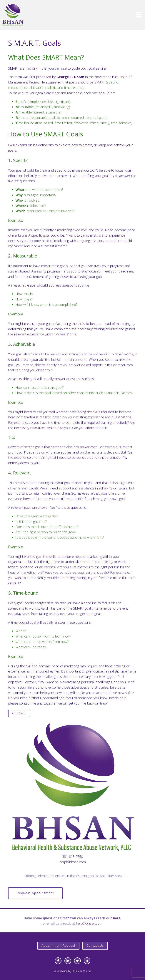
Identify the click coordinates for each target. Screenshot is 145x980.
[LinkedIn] (68, 961)
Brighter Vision (81, 971)
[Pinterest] (87, 961)
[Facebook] (58, 961)
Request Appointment (35, 893)
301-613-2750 (73, 857)
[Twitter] (77, 961)
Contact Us (95, 946)
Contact (19, 713)
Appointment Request (58, 946)
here (117, 918)
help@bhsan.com (72, 862)
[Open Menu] (139, 15)
